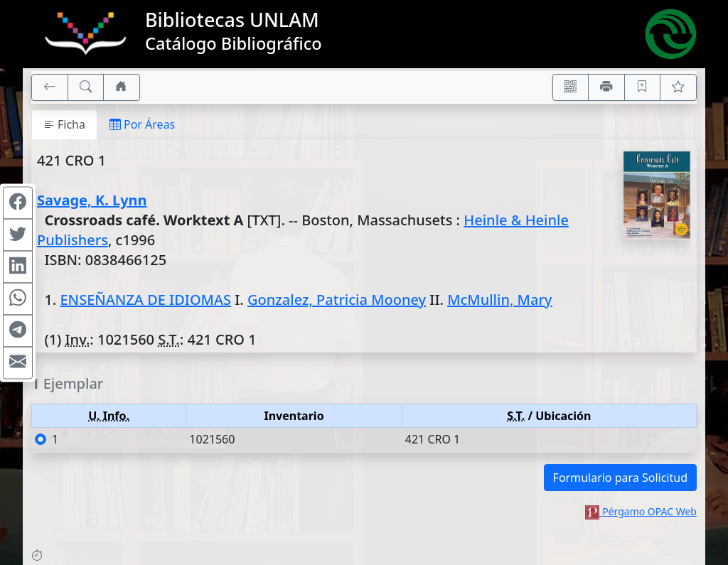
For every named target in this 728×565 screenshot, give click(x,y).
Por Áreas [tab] (142, 124)
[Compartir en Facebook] (18, 203)
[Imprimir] (606, 87)
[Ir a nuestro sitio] (122, 87)
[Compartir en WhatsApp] (18, 298)
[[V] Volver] (50, 87)
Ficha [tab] (64, 124)
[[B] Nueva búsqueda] (86, 87)
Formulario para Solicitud (620, 478)
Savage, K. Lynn (92, 200)
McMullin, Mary (499, 300)
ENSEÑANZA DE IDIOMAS (145, 300)
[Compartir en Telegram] (18, 330)
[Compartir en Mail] (18, 362)
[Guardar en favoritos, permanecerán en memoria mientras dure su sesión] (643, 87)
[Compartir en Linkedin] (18, 267)
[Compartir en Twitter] (18, 235)
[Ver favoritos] (678, 87)
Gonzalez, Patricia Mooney (337, 300)
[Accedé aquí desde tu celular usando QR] (571, 87)
